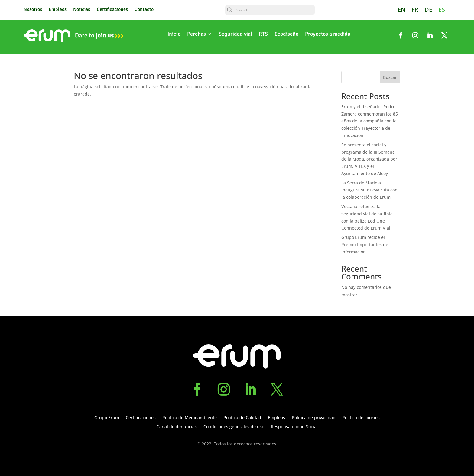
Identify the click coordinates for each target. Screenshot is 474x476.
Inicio (174, 34)
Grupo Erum (107, 418)
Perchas (196, 34)
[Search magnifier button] (230, 10)
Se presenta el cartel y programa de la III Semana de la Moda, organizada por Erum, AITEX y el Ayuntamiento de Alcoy (369, 159)
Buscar (390, 77)
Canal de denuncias (177, 427)
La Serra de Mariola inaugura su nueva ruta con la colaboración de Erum (369, 190)
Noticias (82, 10)
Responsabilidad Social (294, 427)
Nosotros (33, 10)
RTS (263, 34)
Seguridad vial (235, 34)
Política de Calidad (242, 418)
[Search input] (275, 10)
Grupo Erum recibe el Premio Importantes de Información (365, 245)
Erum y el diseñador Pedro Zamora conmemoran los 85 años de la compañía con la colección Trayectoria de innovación (370, 121)
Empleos (58, 10)
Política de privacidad (314, 418)
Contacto (144, 10)
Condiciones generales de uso (234, 427)
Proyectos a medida (328, 34)
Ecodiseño (286, 34)
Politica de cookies (361, 418)
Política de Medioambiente (190, 418)
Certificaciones (112, 10)
